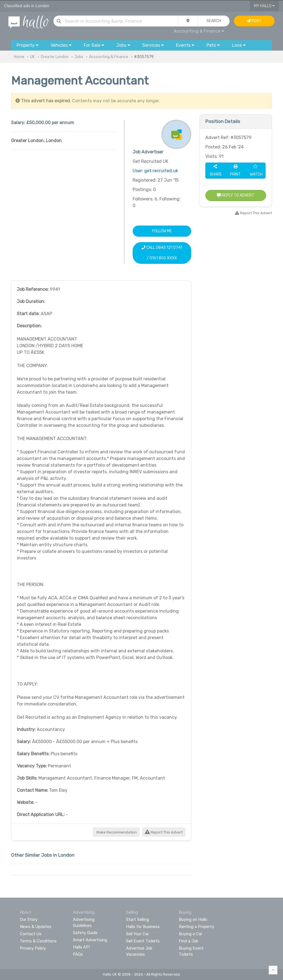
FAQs (78, 954)
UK (32, 57)
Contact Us (31, 934)
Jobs (79, 57)
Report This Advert (164, 832)
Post (254, 21)
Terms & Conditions (38, 941)
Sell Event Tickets (143, 941)
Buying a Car (191, 934)
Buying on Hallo (193, 919)
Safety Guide (85, 933)
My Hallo (264, 6)
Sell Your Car (137, 934)
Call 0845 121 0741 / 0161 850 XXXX (162, 253)
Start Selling (137, 919)
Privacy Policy (33, 948)
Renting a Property (196, 927)
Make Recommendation (116, 832)
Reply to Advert (236, 195)
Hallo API (81, 947)
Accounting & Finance (199, 31)
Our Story (29, 919)
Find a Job (188, 941)
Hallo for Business (143, 927)
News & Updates (36, 927)
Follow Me (162, 231)
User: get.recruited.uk (155, 171)
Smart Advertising (90, 940)
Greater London (55, 57)
